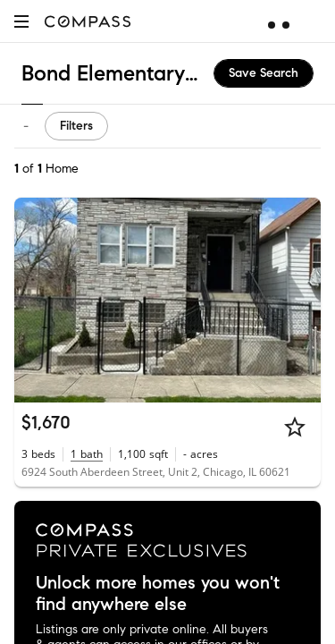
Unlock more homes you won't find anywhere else (158, 594)
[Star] (295, 427)
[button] (21, 21)
